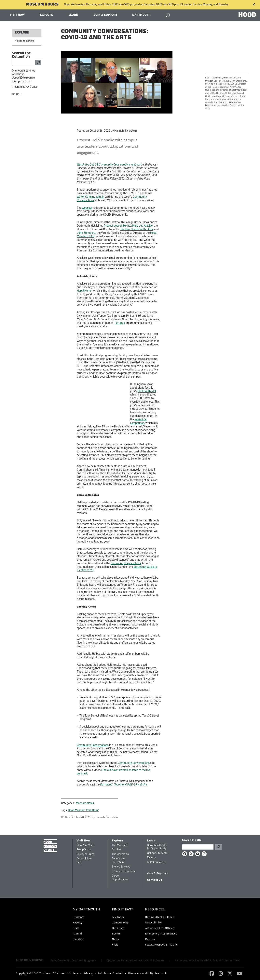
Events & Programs (123, 871)
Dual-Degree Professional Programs (74, 960)
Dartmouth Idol (147, 391)
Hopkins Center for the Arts (137, 229)
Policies (103, 973)
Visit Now (17, 15)
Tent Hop (120, 323)
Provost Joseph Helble (117, 226)
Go (218, 847)
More (15, 95)
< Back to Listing (24, 41)
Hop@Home (84, 291)
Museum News (85, 803)
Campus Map (120, 922)
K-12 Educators (156, 862)
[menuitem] (87, 925)
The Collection (120, 854)
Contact (118, 973)
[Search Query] (198, 847)
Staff (76, 928)
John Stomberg (86, 233)
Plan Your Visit (85, 845)
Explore (47, 15)
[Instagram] (221, 973)
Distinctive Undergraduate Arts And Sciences (136, 960)
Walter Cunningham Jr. (91, 197)
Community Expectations (126, 564)
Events (116, 933)
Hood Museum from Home (84, 810)
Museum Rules (85, 854)
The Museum (120, 845)
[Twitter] (230, 973)
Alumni (77, 933)
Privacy (88, 973)
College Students (157, 853)
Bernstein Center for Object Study (157, 847)
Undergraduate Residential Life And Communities (207, 960)
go (38, 62)
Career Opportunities (120, 878)
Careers (150, 939)
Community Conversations (93, 745)
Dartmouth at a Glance (159, 917)
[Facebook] (212, 973)
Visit (115, 945)
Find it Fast (123, 909)
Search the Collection (118, 860)
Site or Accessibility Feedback (147, 973)
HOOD (247, 15)
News (115, 939)
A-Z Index (118, 917)
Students (78, 917)
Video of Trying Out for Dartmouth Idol (93, 400)
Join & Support (105, 15)
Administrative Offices (160, 928)
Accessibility (84, 859)
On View (117, 850)
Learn (73, 15)
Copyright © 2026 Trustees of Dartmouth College (47, 973)
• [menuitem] (81, 973)
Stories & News (121, 867)
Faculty (151, 858)
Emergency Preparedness (161, 933)
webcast (87, 208)
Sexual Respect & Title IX (161, 945)
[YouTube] (240, 973)
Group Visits (84, 850)
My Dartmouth (86, 909)
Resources (155, 909)
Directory (118, 928)
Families (78, 939)
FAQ (79, 863)
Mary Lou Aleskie (142, 226)
